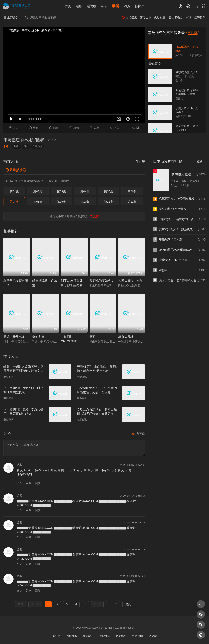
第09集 (61, 202)
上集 (115, 128)
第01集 (14, 191)
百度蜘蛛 (72, 636)
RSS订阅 (55, 636)
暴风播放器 (16, 170)
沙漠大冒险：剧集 (130, 281)
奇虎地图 (121, 636)
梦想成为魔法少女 (102, 281)
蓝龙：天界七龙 (14, 337)
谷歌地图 (138, 636)
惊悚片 (140, 6)
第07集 (14, 202)
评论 (14, 128)
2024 (17, 146)
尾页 (128, 604)
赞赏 (94, 216)
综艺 (104, 6)
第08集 (38, 202)
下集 (135, 128)
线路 (34, 128)
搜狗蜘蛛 (104, 636)
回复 (38, 483)
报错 (54, 128)
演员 (127, 6)
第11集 (109, 202)
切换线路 (196, 55)
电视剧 (92, 6)
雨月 (93, 337)
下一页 (113, 604)
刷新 (74, 128)
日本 (26, 146)
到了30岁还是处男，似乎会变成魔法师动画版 (73, 285)
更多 (201, 161)
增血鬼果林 (126, 337)
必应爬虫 (154, 636)
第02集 (38, 191)
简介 (52, 140)
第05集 (109, 191)
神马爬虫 (88, 636)
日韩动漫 (37, 146)
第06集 (132, 191)
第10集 (85, 202)
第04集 (85, 191)
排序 (140, 161)
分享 (94, 128)
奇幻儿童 (38, 337)
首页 (68, 6)
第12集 (132, 202)
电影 (79, 6)
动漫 (116, 6)
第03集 (61, 191)
